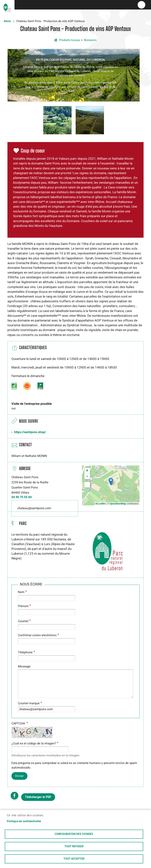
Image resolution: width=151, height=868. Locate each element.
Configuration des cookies (74, 834)
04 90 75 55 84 (22, 497)
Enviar (19, 776)
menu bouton (141, 5)
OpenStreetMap (118, 504)
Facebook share (14, 796)
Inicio (7, 21)
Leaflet (100, 504)
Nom (21, 592)
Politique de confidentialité (24, 821)
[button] (74, 75)
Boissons (90, 40)
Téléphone (25, 652)
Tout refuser (74, 847)
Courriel (23, 621)
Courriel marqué (29, 703)
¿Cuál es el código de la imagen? (34, 743)
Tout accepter (74, 859)
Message (24, 666)
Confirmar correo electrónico (37, 635)
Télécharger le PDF (38, 797)
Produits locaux (70, 40)
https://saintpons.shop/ (30, 432)
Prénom (23, 606)
